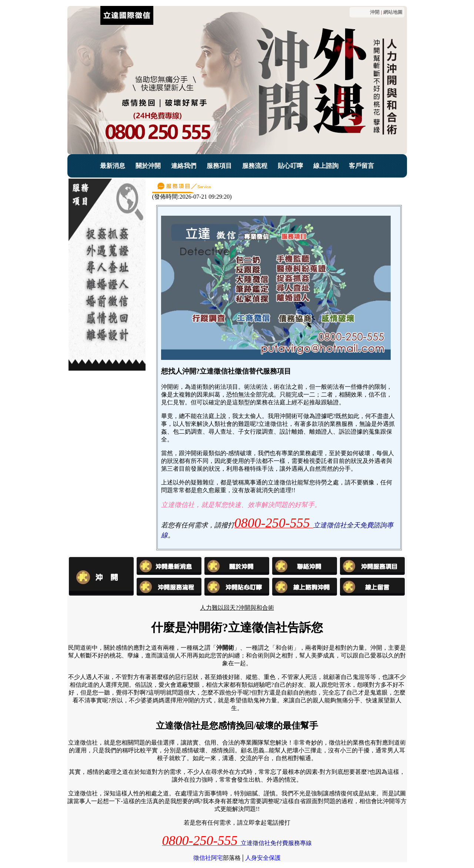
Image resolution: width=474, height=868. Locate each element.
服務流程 (255, 166)
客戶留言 (361, 166)
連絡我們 (184, 166)
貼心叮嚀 (290, 166)
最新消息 (113, 166)
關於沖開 (148, 166)
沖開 (375, 12)
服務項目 (219, 166)
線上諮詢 (326, 166)
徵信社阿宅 (208, 858)
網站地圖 (393, 12)
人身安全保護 (263, 858)
